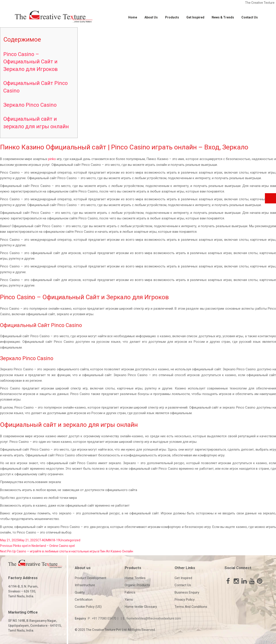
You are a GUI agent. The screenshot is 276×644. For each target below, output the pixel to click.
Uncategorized (70, 540)
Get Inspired (195, 17)
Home (133, 17)
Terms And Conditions (191, 607)
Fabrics (130, 592)
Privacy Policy (185, 600)
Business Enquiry (187, 592)
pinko (52, 159)
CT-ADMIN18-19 (48, 540)
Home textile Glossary (141, 607)
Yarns (129, 600)
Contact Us (250, 17)
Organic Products (137, 585)
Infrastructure (85, 585)
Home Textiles (135, 578)
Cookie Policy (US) (88, 607)
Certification (84, 600)
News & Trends (223, 17)
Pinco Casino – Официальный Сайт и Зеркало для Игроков (31, 62)
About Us (151, 17)
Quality (80, 592)
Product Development (91, 578)
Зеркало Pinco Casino (30, 105)
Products (172, 17)
